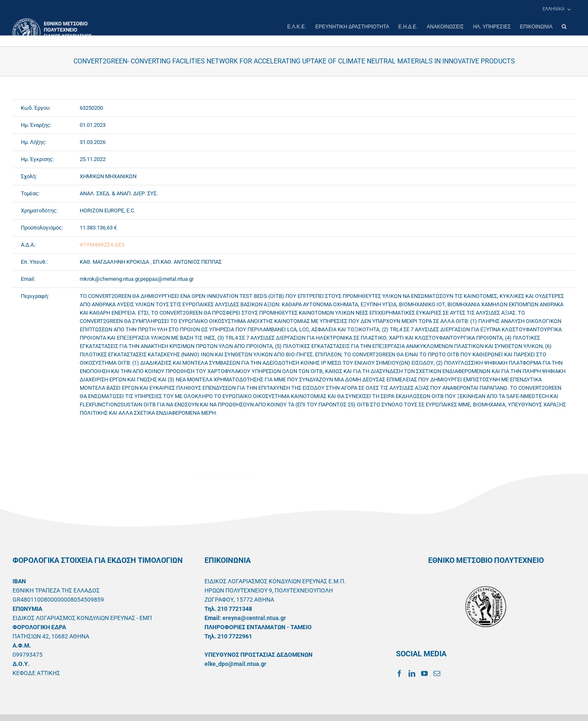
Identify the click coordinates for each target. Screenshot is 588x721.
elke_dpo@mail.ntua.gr (235, 664)
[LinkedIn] (412, 673)
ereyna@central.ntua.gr (254, 618)
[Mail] (437, 673)
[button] (564, 27)
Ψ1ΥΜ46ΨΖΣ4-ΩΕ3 (102, 245)
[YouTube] (424, 673)
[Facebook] (399, 673)
